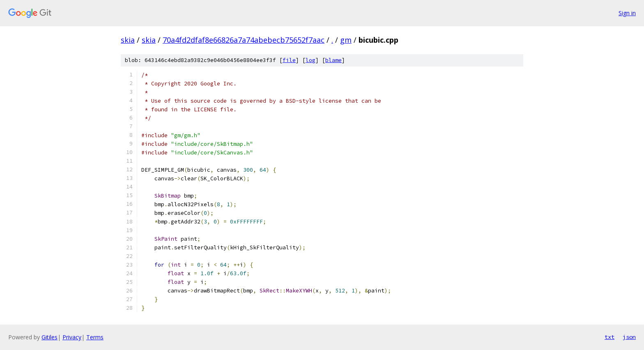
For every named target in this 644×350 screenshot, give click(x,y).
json (629, 337)
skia (128, 40)
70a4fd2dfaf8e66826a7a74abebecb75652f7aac (244, 40)
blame (333, 60)
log (310, 60)
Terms (95, 337)
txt (609, 337)
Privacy (72, 337)
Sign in (627, 13)
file (289, 60)
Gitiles (49, 337)
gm (346, 40)
